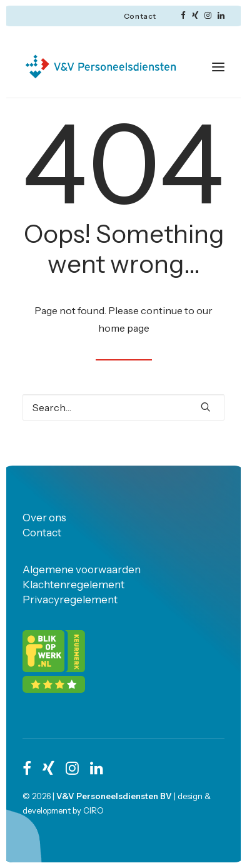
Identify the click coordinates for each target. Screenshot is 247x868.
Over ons (44, 518)
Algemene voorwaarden (82, 569)
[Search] (123, 407)
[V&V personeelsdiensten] (100, 67)
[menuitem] (140, 16)
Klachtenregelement (73, 585)
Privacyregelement (70, 600)
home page (124, 328)
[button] (183, 15)
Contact (140, 16)
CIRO (93, 810)
